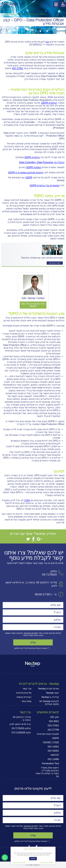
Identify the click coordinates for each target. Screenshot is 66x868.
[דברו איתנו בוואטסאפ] (5, 858)
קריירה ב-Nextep (50, 697)
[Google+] (39, 539)
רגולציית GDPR (49, 103)
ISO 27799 (53, 730)
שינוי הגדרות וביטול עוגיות (19, 862)
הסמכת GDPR (34, 167)
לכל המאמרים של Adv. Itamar (33, 305)
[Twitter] (28, 539)
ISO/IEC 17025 (51, 742)
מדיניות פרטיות (24, 693)
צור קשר (27, 689)
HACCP (55, 755)
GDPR (29, 178)
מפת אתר (26, 701)
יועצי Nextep (53, 693)
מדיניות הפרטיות (30, 633)
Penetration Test (50, 763)
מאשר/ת (33, 858)
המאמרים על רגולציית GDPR (45, 185)
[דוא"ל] (33, 612)
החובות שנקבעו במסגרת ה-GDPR (26, 172)
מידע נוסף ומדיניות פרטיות (47, 862)
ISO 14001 (53, 747)
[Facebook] (33, 539)
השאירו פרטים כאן (55, 263)
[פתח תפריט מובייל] (56, 4)
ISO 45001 (53, 751)
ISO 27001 (18, 68)
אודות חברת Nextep (49, 689)
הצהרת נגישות (24, 697)
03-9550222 (36, 45)
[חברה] (33, 627)
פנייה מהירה (32, 865)
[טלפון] (33, 620)
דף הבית (61, 14)
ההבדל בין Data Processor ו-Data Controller (42, 162)
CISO (27, 500)
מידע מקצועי (51, 14)
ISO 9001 (54, 721)
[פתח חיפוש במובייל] (49, 4)
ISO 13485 (53, 759)
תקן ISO (55, 717)
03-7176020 (49, 575)
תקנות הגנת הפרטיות (48, 734)
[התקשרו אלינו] (42, 4)
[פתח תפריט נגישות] (63, 4)
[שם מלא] (33, 605)
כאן (47, 42)
